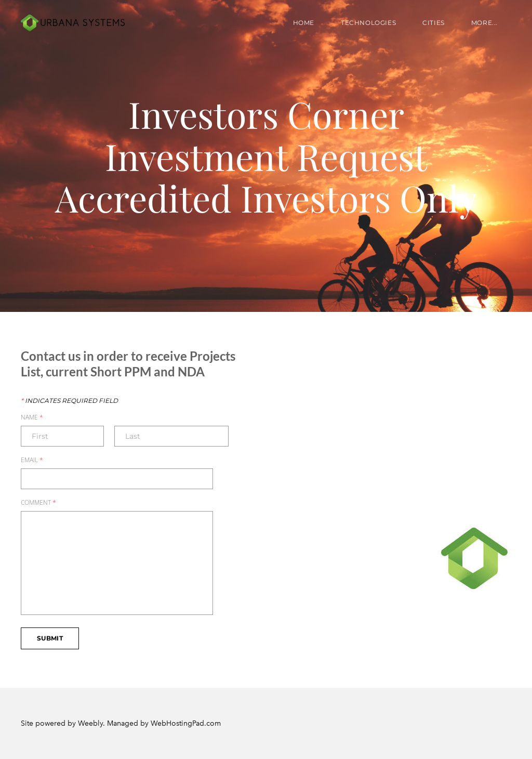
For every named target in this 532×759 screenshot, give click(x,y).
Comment (38, 503)
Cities (434, 23)
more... (484, 23)
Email (32, 460)
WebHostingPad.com (186, 723)
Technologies (368, 23)
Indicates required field (69, 401)
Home (304, 23)
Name (32, 417)
